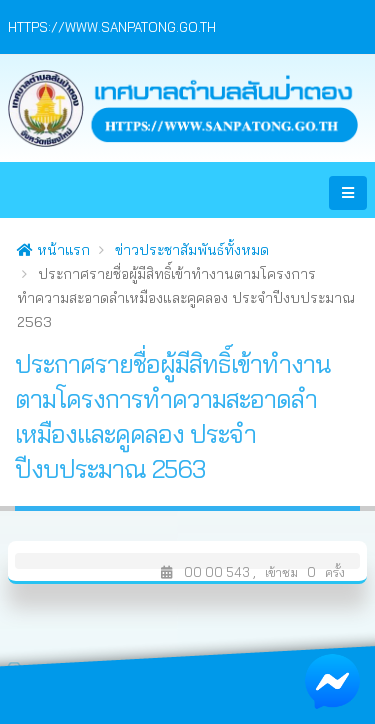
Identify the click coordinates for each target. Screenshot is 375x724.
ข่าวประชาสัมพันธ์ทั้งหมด (192, 250)
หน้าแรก (53, 250)
